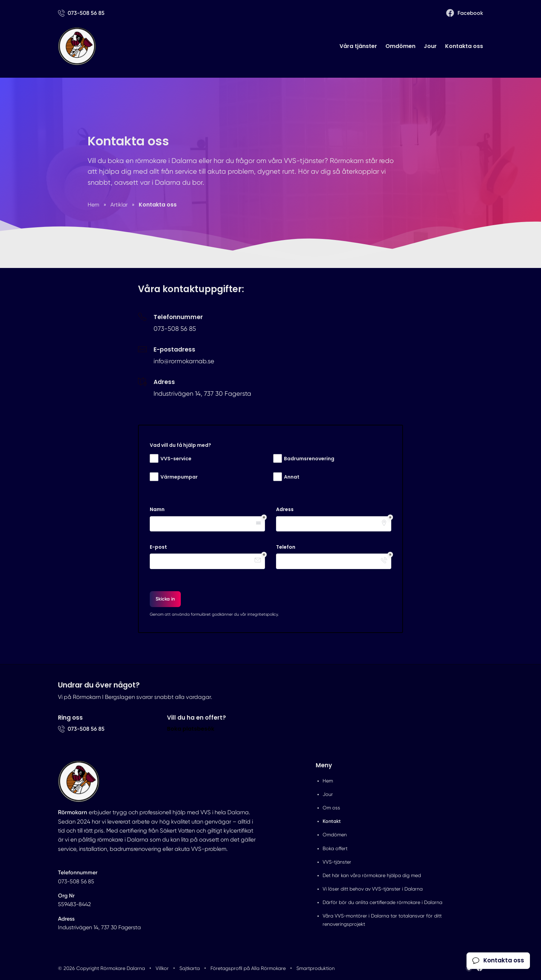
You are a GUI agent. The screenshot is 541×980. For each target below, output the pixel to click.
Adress (285, 510)
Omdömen (400, 46)
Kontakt (332, 821)
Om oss (331, 808)
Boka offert (335, 848)
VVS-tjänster (337, 862)
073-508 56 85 (175, 329)
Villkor (162, 968)
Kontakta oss (464, 46)
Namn (157, 510)
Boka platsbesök (191, 729)
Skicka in (165, 599)
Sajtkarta (190, 968)
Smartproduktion (316, 968)
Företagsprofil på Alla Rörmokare (248, 968)
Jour (430, 46)
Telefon (286, 547)
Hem (328, 781)
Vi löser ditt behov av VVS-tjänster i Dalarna (373, 889)
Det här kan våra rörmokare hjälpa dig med (372, 875)
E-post (158, 547)
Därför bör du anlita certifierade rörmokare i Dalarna (382, 902)
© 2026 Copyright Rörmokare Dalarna (101, 968)
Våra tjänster (358, 46)
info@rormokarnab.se (184, 361)
